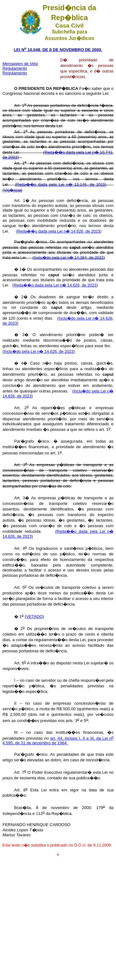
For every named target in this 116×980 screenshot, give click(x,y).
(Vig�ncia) (12, 190)
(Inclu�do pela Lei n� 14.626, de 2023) (39, 351)
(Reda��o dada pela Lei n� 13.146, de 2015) (61, 184)
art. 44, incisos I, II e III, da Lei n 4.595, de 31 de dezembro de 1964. (58, 741)
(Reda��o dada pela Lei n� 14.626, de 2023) (59, 231)
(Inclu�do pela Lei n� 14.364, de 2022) (69, 258)
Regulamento (15, 73)
